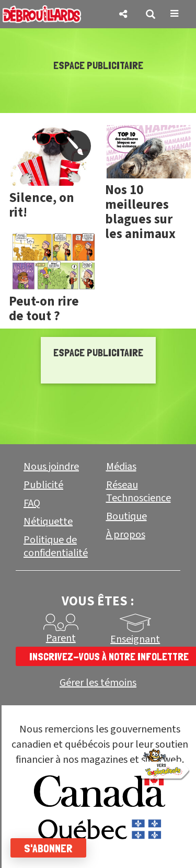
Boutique (126, 516)
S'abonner (48, 848)
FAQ (32, 503)
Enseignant (135, 639)
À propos (126, 535)
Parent (61, 638)
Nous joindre (51, 467)
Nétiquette (48, 522)
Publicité (43, 485)
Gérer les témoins (98, 683)
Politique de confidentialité (56, 546)
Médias (121, 467)
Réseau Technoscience (139, 492)
